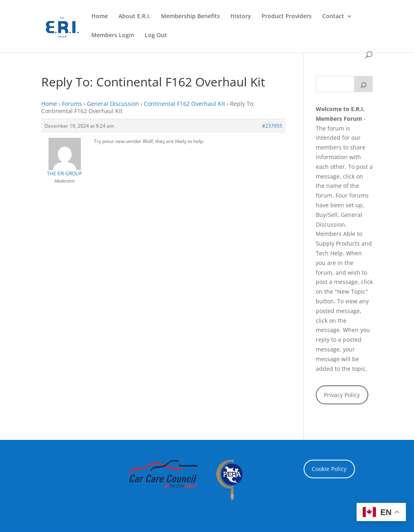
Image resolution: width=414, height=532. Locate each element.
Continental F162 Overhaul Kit (185, 104)
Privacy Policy (342, 395)
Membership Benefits (190, 17)
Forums (72, 104)
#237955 (272, 126)
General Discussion (113, 104)
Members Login (113, 36)
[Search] (363, 84)
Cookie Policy (329, 469)
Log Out (156, 36)
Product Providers (287, 17)
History (241, 17)
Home (100, 17)
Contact (333, 17)
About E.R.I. (134, 17)
